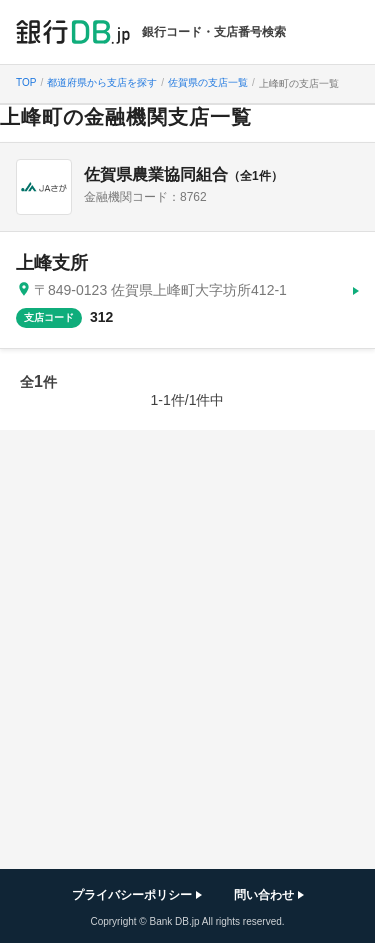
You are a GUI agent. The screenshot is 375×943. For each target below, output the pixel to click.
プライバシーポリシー (132, 895)
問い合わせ (264, 895)
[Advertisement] (187, 649)
